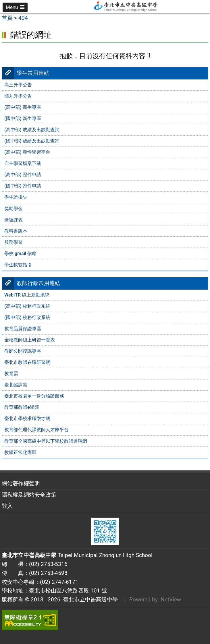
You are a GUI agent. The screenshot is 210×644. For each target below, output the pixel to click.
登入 (7, 506)
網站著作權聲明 (21, 484)
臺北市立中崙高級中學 (89, 600)
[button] (15, 7)
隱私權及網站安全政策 (29, 495)
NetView (171, 600)
